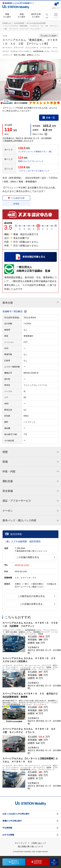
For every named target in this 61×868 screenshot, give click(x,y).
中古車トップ (7, 23)
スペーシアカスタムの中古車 (36, 23)
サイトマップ (21, 843)
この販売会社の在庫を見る (36, 596)
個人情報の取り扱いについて (31, 847)
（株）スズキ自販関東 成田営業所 (22, 541)
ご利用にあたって (38, 843)
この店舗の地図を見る (36, 557)
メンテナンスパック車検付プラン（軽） (36, 152)
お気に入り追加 (54, 862)
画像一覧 (49, 118)
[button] (59, 81)
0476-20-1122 (22, 565)
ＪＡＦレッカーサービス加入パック (34, 171)
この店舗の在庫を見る (37, 604)
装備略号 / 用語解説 (15, 311)
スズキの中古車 (19, 23)
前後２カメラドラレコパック (31, 161)
